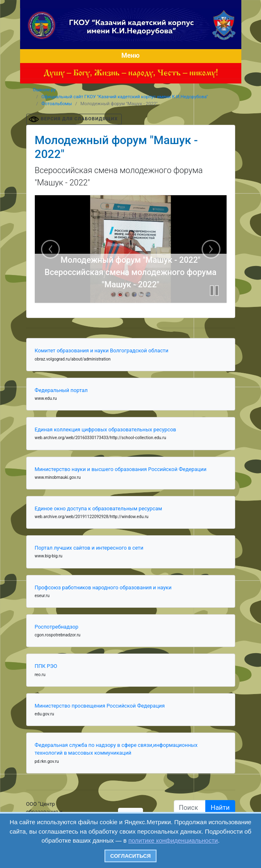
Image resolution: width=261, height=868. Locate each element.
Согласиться (130, 856)
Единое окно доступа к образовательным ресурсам (99, 508)
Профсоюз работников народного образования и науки (103, 587)
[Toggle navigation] (131, 56)
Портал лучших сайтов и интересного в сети (89, 548)
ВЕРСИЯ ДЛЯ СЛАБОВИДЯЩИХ (79, 119)
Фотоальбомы (57, 104)
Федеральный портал (61, 390)
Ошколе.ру (44, 90)
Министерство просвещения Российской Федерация (100, 706)
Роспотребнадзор (57, 627)
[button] (214, 291)
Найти (220, 808)
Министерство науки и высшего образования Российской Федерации (121, 469)
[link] (113, 294)
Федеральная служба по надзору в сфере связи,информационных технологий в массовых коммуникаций (116, 749)
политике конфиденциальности (173, 840)
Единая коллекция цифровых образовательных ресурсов (106, 429)
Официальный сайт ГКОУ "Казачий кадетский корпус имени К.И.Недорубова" (125, 97)
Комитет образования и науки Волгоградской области (102, 351)
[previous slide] (50, 249)
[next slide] (211, 249)
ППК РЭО (46, 666)
